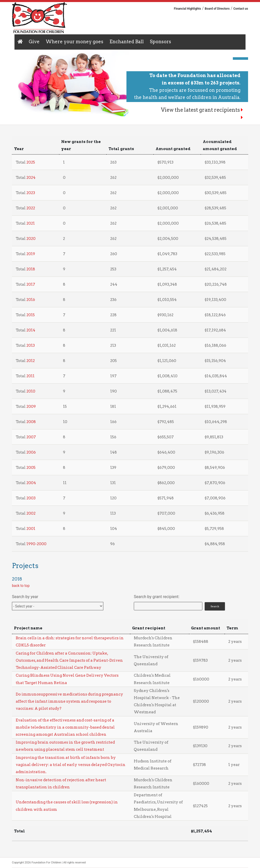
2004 (31, 483)
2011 (30, 376)
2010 (31, 391)
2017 (31, 284)
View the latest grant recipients (202, 110)
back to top (21, 586)
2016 (31, 300)
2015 (31, 315)
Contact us (241, 9)
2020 (31, 239)
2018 (31, 269)
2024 (31, 178)
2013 (31, 345)
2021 (31, 223)
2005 (31, 468)
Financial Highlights (188, 9)
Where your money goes (75, 42)
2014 (31, 330)
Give (34, 42)
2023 (31, 193)
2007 (31, 437)
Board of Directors (217, 9)
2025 (31, 162)
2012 (31, 361)
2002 (31, 513)
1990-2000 (36, 544)
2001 (31, 529)
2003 (31, 498)
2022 (31, 208)
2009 (31, 407)
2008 (31, 422)
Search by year (25, 597)
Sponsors (160, 42)
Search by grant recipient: (157, 597)
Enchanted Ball (127, 42)
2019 (31, 254)
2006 (31, 452)
